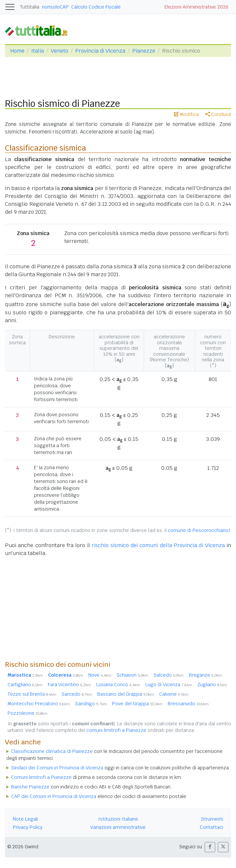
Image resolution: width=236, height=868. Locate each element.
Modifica (186, 114)
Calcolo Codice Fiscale (96, 7)
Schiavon (133, 675)
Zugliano (212, 685)
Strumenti (212, 819)
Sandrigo (91, 704)
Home (17, 51)
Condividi (218, 114)
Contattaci (211, 827)
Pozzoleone (28, 713)
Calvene (174, 694)
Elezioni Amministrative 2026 (196, 7)
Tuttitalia (30, 7)
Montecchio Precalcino (39, 704)
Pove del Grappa (137, 704)
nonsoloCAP (55, 7)
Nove (100, 675)
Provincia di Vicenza (100, 51)
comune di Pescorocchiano (198, 530)
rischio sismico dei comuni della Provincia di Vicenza (158, 545)
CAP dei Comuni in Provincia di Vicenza (54, 796)
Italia (38, 51)
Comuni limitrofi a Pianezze (41, 777)
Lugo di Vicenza (169, 685)
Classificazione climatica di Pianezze (52, 751)
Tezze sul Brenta (32, 694)
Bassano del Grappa (126, 694)
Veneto (59, 51)
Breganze (206, 675)
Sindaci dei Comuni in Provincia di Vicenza (57, 768)
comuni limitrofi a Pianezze (116, 730)
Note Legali (25, 819)
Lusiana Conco (118, 685)
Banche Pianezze (30, 787)
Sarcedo (77, 694)
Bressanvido (188, 704)
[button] (210, 847)
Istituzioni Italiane (118, 819)
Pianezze (144, 51)
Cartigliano (25, 685)
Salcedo (169, 675)
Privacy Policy (28, 827)
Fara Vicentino (69, 685)
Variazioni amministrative (118, 827)
